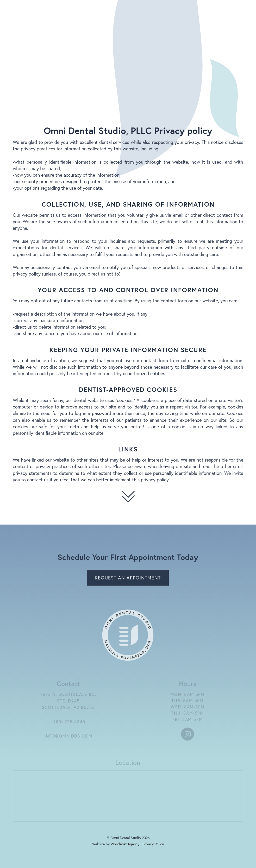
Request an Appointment (128, 579)
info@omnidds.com (69, 738)
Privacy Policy (153, 844)
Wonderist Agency (125, 844)
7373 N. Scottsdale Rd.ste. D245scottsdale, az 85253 (68, 703)
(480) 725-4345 (68, 723)
